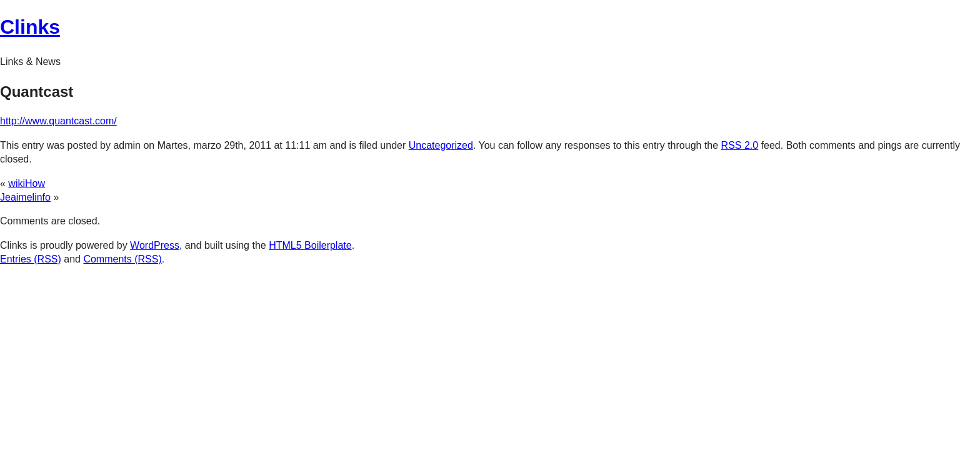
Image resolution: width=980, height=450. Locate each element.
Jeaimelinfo (25, 197)
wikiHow (27, 183)
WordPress (155, 245)
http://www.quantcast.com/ (58, 121)
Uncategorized (441, 145)
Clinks (30, 27)
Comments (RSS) (122, 259)
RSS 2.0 (740, 145)
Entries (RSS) (31, 259)
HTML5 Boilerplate (310, 245)
